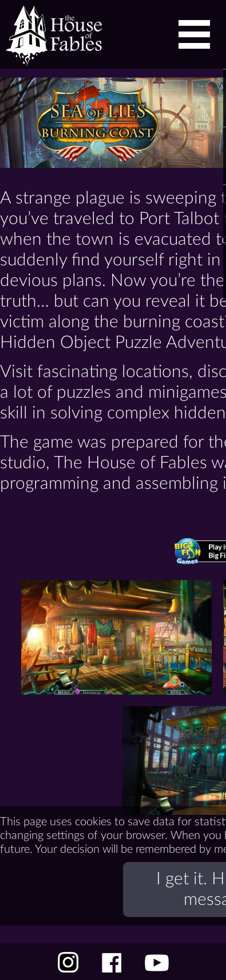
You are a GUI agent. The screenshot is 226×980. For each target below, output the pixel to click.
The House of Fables (51, 34)
